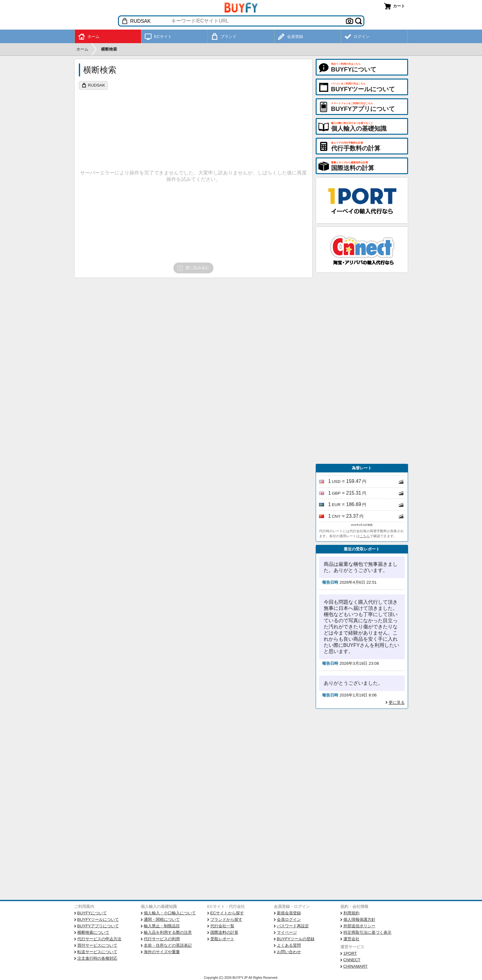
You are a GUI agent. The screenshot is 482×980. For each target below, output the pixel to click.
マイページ (287, 932)
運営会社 (351, 939)
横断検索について (93, 932)
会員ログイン (289, 919)
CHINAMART (356, 966)
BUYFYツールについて (98, 919)
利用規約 (351, 913)
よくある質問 (289, 945)
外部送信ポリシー (359, 926)
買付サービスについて (97, 945)
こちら (365, 536)
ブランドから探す (226, 919)
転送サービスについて (97, 952)
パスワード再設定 (293, 926)
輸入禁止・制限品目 (162, 926)
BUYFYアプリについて (98, 926)
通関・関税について (162, 919)
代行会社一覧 (222, 926)
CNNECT (352, 960)
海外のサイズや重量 (162, 952)
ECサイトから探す (227, 913)
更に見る (397, 702)
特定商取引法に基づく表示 (367, 932)
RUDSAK (97, 85)
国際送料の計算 (224, 932)
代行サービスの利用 (162, 939)
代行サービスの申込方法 (99, 939)
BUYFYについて (92, 913)
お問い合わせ (289, 952)
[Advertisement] (362, 368)
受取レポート (222, 939)
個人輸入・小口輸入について (170, 913)
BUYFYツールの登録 (296, 939)
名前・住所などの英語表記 (168, 945)
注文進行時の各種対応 (97, 958)
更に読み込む (193, 268)
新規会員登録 (289, 913)
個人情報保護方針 (359, 919)
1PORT (350, 953)
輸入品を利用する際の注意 (168, 932)
